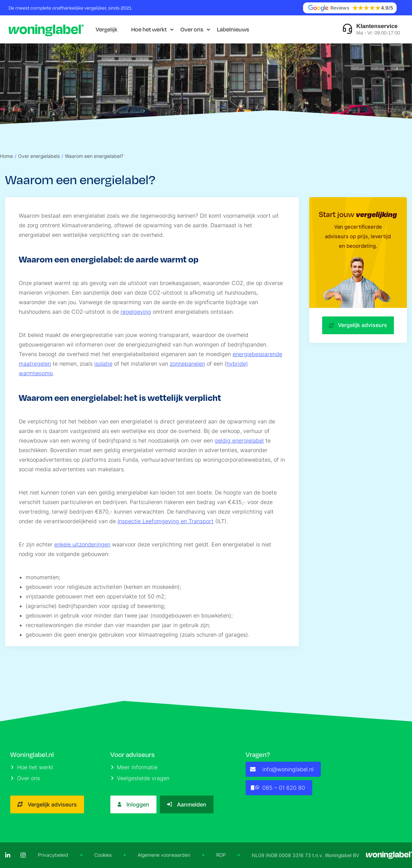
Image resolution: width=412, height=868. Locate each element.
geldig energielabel (239, 440)
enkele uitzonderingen (82, 544)
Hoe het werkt (149, 29)
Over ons (192, 29)
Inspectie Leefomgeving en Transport (166, 521)
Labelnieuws (233, 29)
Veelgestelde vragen (140, 778)
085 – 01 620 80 (278, 788)
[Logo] (46, 29)
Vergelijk (107, 29)
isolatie (103, 364)
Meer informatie (134, 767)
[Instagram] (23, 855)
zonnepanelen (187, 364)
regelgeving (136, 312)
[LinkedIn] (8, 855)
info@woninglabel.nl (282, 769)
